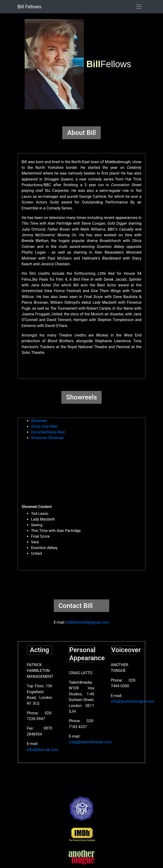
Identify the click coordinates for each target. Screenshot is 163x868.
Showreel (39, 421)
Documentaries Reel (48, 432)
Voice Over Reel (44, 426)
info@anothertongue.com (133, 701)
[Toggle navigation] (139, 7)
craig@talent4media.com (90, 742)
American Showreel (47, 438)
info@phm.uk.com (42, 750)
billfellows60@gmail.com (88, 622)
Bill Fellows (29, 7)
